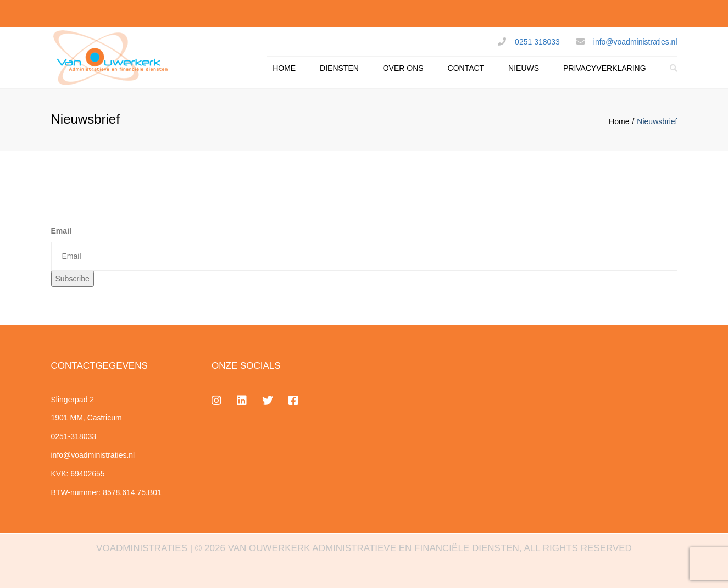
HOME (284, 68)
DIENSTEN (339, 68)
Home (619, 121)
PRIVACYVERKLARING (605, 68)
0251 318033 (537, 42)
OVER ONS (403, 68)
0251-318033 (74, 436)
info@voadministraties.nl (635, 42)
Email (61, 231)
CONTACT (466, 68)
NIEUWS (524, 68)
